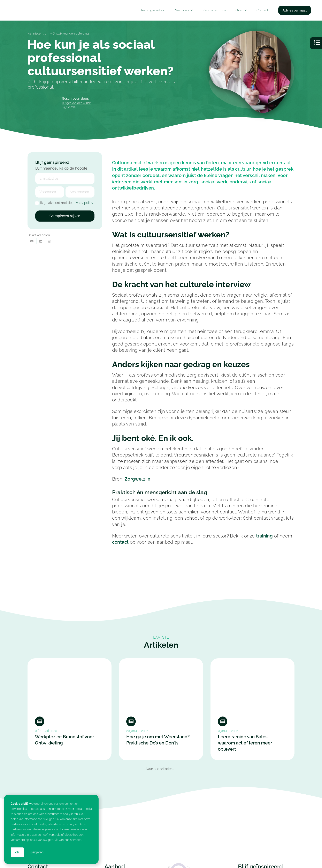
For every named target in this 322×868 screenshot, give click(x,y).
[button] (191, 10)
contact (120, 542)
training (264, 536)
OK (17, 852)
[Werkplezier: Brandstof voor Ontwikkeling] (70, 709)
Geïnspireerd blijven (65, 216)
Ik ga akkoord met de (64, 203)
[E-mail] (32, 241)
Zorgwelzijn (137, 479)
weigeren (37, 852)
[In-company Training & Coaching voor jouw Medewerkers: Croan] (90, 10)
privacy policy (83, 203)
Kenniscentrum (38, 33)
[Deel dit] (41, 241)
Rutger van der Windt (76, 103)
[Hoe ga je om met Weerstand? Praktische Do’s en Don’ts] (161, 709)
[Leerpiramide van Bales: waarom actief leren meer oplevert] (252, 709)
